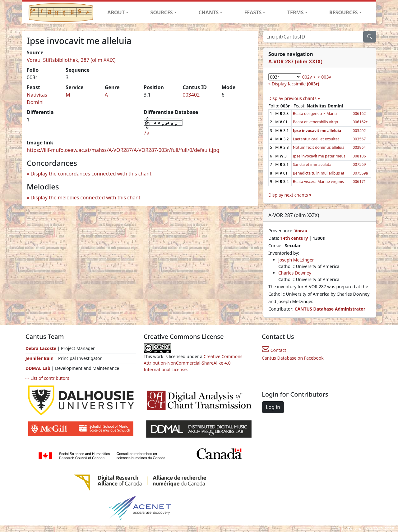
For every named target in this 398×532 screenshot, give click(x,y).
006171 (359, 182)
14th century (294, 238)
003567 (359, 139)
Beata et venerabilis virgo (315, 122)
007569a (360, 173)
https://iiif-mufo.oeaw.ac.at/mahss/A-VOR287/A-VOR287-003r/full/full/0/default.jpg (123, 150)
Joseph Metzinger (296, 260)
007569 (359, 164)
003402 (191, 95)
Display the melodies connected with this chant (85, 198)
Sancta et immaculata (312, 164)
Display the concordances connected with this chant (91, 174)
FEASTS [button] (253, 12)
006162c (360, 122)
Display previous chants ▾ (294, 98)
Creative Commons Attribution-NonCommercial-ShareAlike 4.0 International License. (193, 363)
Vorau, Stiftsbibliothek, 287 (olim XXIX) (71, 60)
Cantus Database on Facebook (293, 358)
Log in (273, 407)
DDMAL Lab (38, 368)
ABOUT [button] (116, 12)
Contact (274, 350)
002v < (309, 77)
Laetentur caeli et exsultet (316, 139)
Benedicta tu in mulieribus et (319, 173)
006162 (359, 114)
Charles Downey (295, 273)
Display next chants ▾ (290, 195)
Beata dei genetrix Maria (315, 114)
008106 (359, 156)
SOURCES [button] (162, 12)
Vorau (301, 231)
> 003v (324, 77)
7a (146, 133)
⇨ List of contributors (47, 378)
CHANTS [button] (208, 12)
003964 (359, 147)
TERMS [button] (296, 12)
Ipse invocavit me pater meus (319, 156)
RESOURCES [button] (344, 12)
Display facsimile (296, 84)
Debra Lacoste (41, 348)
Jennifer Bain (40, 358)
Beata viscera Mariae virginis (318, 182)
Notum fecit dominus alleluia (319, 147)
